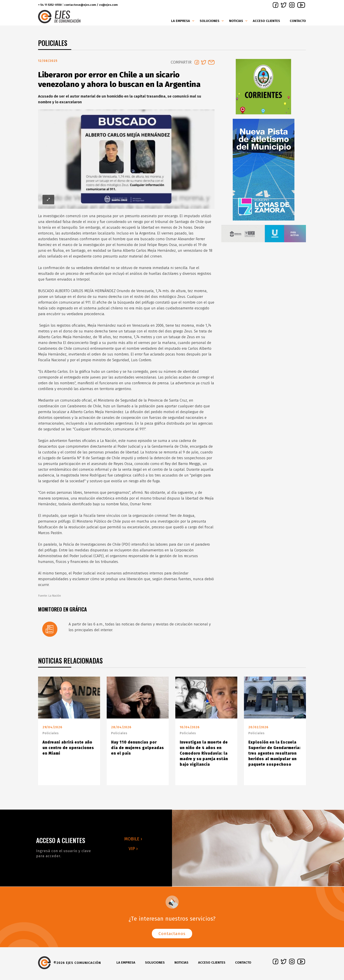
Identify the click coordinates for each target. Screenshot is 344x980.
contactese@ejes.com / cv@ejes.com (91, 5)
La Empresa (181, 21)
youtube (301, 5)
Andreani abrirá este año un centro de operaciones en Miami (68, 750)
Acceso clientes (266, 21)
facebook (275, 5)
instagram (292, 5)
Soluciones (210, 21)
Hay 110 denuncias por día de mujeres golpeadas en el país (138, 750)
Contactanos (172, 935)
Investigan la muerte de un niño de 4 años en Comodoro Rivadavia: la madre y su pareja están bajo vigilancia (204, 755)
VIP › (133, 850)
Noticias (236, 21)
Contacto (298, 21)
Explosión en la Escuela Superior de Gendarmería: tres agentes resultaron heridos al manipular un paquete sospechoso (274, 755)
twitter (284, 5)
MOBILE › (133, 841)
